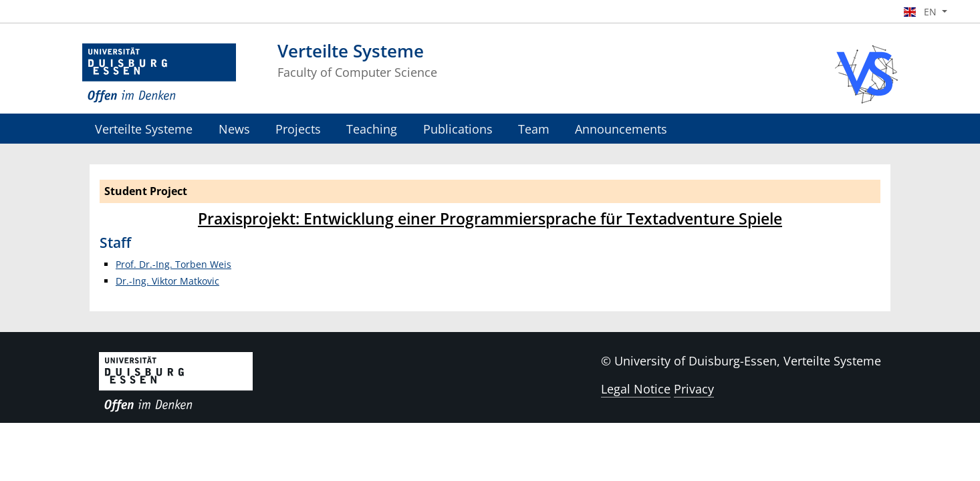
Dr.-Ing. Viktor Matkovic (167, 281)
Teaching (372, 129)
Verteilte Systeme (144, 129)
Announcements (621, 129)
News (234, 129)
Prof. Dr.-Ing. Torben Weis (173, 264)
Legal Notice (636, 389)
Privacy (694, 389)
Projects (298, 129)
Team (534, 129)
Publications (458, 129)
